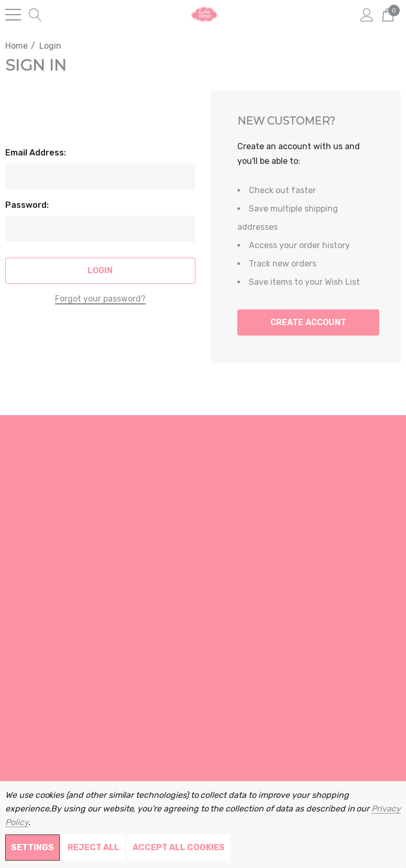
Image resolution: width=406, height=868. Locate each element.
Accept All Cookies (179, 847)
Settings (32, 847)
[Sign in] (367, 14)
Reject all (94, 847)
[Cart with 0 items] (388, 14)
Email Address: (36, 153)
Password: (27, 205)
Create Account (308, 322)
